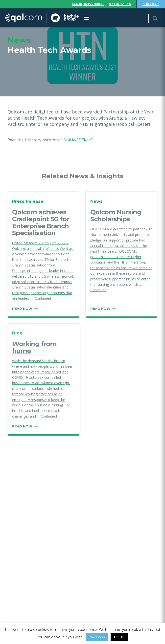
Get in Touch (120, 4)
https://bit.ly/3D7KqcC (73, 140)
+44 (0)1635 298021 (88, 4)
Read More (97, 637)
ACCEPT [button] (119, 637)
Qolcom (42, 18)
